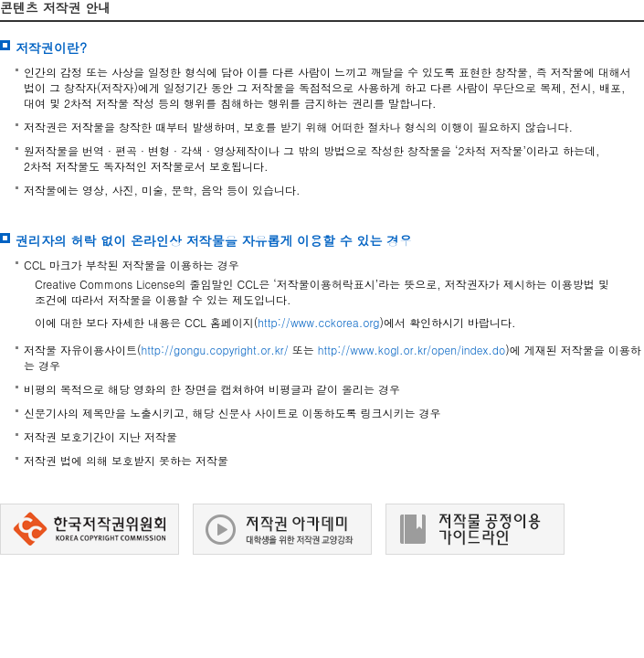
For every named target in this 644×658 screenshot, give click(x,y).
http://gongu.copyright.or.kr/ (215, 350)
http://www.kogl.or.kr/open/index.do (412, 350)
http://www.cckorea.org (318, 322)
